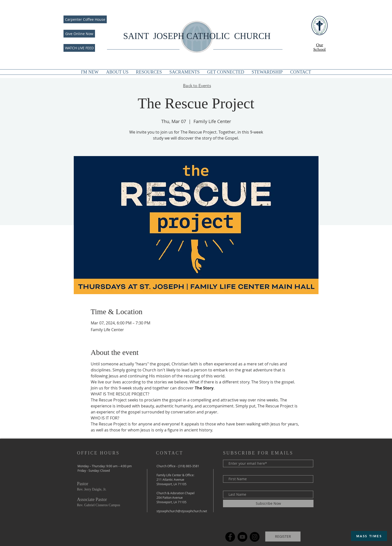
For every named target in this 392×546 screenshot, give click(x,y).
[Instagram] (255, 537)
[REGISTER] (283, 536)
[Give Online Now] (79, 34)
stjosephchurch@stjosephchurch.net (182, 511)
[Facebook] (230, 537)
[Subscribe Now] (268, 503)
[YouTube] (242, 537)
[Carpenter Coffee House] (85, 19)
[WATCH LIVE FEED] (79, 48)
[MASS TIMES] (369, 536)
